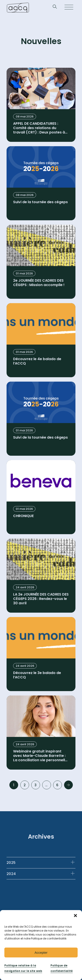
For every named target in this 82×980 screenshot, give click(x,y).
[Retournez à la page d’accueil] (18, 7)
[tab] (41, 863)
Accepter (41, 952)
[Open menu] (69, 7)
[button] (75, 916)
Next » (68, 785)
